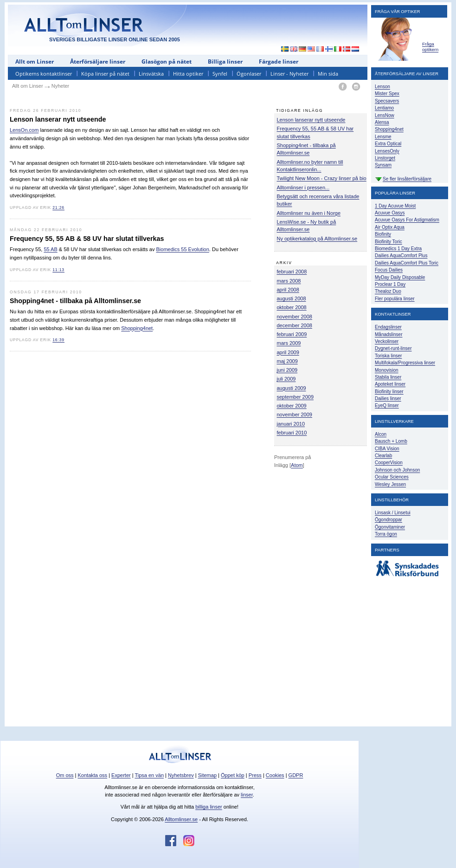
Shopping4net (137, 328)
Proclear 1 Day (390, 284)
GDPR (296, 775)
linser (247, 795)
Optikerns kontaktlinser (44, 74)
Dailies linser (388, 398)
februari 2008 (292, 272)
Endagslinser (388, 327)
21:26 (58, 207)
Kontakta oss (93, 775)
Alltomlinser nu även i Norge (309, 213)
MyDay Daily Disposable (400, 277)
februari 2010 (292, 433)
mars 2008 (289, 281)
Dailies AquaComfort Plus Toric (407, 263)
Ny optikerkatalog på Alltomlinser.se (317, 239)
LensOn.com (24, 130)
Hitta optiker (188, 74)
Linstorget (385, 158)
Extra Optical (388, 144)
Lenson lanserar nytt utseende (311, 120)
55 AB (50, 249)
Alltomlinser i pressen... (303, 188)
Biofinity (383, 234)
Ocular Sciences (392, 477)
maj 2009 (287, 361)
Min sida (328, 74)
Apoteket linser (390, 384)
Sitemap (207, 775)
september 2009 (295, 397)
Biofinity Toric (389, 242)
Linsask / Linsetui (393, 513)
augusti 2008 (292, 298)
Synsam (383, 165)
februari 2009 (292, 334)
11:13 (58, 270)
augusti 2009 (292, 388)
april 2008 (288, 290)
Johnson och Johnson (397, 470)
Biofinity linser (389, 392)
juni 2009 (287, 370)
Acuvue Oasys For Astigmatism (407, 220)
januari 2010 (291, 424)
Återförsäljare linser (98, 62)
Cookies (275, 775)
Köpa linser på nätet (105, 74)
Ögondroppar (389, 520)
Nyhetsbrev (181, 775)
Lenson (382, 87)
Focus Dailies (389, 270)
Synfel (220, 74)
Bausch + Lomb (391, 441)
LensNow (385, 115)
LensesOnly (387, 151)
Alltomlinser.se (181, 819)
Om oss (65, 775)
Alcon (381, 434)
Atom (297, 465)
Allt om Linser (35, 62)
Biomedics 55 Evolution (183, 249)
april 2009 (288, 352)
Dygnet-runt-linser (393, 348)
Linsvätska (151, 74)
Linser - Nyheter (289, 74)
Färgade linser (279, 62)
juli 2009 (286, 379)
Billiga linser (225, 62)
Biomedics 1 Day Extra (398, 249)
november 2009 (295, 415)
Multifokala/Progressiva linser (405, 363)
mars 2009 (289, 343)
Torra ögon (386, 534)
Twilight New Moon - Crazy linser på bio (322, 178)
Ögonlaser (249, 74)
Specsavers (387, 101)
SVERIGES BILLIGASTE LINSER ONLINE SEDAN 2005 (115, 39)
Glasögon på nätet (167, 62)
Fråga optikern (430, 47)
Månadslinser (389, 334)
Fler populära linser (395, 299)
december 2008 (295, 325)
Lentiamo (384, 108)
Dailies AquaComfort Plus (401, 256)
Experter (121, 775)
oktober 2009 (292, 406)
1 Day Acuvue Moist (395, 206)
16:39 (58, 340)
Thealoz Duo (388, 291)
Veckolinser (387, 341)
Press (255, 775)
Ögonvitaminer (390, 527)
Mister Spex (387, 94)
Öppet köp (233, 775)
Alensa (382, 122)
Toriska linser (388, 356)
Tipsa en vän (149, 775)
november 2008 (295, 317)
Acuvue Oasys (390, 213)
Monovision (387, 370)
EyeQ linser (387, 405)
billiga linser (209, 807)
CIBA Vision (387, 449)
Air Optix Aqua (390, 227)
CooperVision (389, 463)
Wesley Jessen (390, 484)
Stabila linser (388, 377)
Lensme (383, 137)
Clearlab (383, 456)
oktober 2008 (292, 307)
